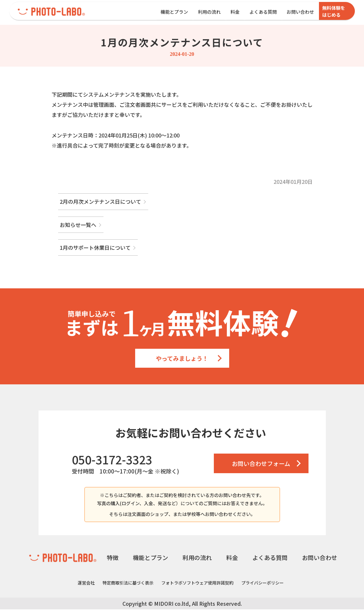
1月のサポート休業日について (95, 248)
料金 (235, 12)
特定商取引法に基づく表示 (128, 583)
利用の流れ (209, 12)
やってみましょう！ (182, 359)
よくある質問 (263, 12)
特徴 (113, 558)
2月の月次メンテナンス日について (100, 202)
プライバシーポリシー (262, 583)
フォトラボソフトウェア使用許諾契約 (197, 583)
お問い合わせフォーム (261, 464)
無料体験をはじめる (334, 11)
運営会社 (86, 583)
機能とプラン (174, 12)
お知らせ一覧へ (78, 225)
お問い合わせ (300, 12)
